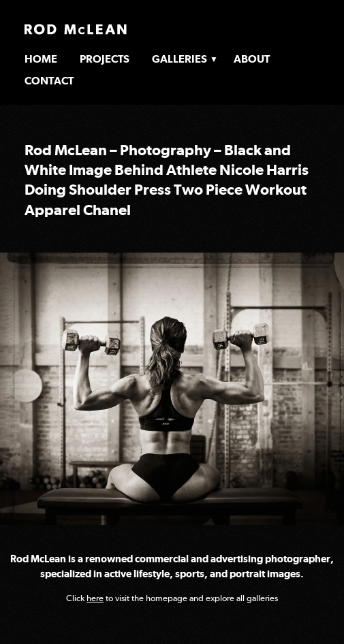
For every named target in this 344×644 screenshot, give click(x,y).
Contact (49, 81)
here (95, 598)
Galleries (179, 59)
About (252, 59)
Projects (105, 59)
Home (41, 59)
